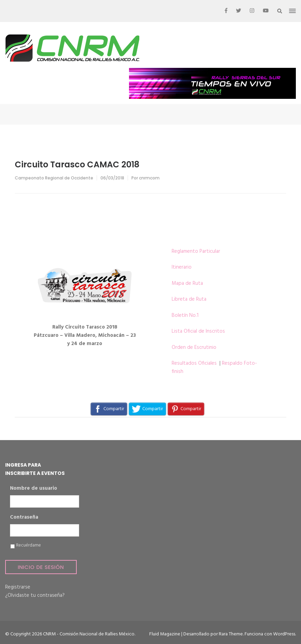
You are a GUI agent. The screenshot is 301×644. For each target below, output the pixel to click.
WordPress (284, 634)
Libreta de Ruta (189, 299)
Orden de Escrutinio (194, 347)
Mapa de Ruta (187, 283)
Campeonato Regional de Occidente (54, 178)
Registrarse (18, 587)
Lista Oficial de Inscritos (198, 331)
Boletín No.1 (185, 315)
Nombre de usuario (34, 489)
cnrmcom (149, 178)
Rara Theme (231, 634)
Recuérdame (29, 546)
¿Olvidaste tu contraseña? (35, 595)
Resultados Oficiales (194, 363)
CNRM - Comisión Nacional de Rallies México (89, 634)
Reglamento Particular (196, 251)
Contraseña (24, 518)
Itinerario (182, 267)
